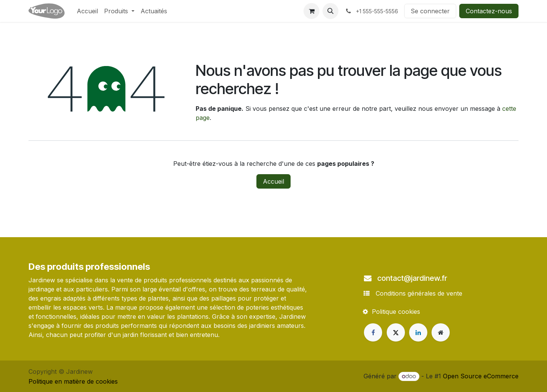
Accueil (273, 181)
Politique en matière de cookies (73, 381)
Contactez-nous (489, 11)
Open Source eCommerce (481, 376)
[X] (396, 332)
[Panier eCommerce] (311, 11)
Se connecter (430, 11)
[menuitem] (87, 11)
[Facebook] (373, 332)
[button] (330, 11)
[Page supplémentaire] (441, 332)
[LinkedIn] (418, 332)
